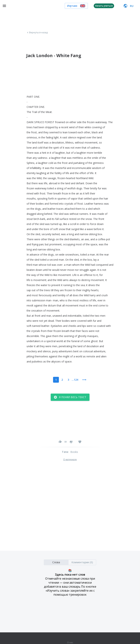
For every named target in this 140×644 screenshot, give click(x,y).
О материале (70, 460)
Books (74, 452)
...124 (75, 380)
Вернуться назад (37, 33)
